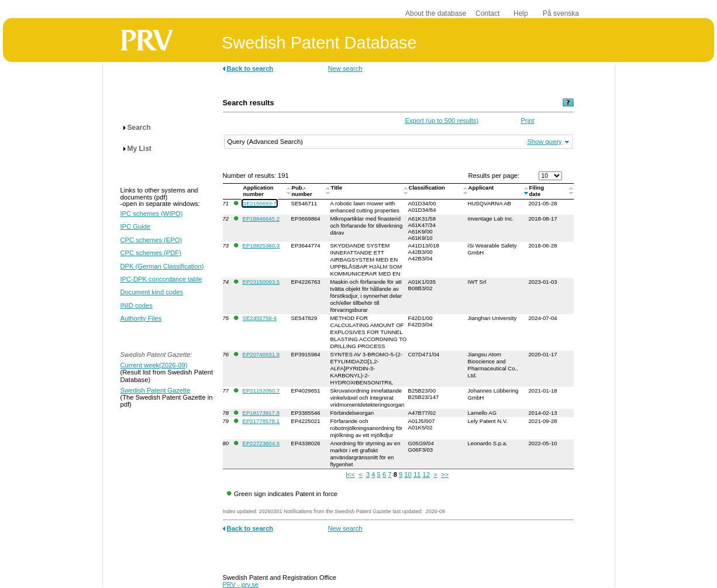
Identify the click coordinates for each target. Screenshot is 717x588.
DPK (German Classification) (162, 266)
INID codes (137, 305)
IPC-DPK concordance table (161, 279)
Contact (487, 13)
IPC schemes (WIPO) (152, 214)
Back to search (250, 68)
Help (521, 13)
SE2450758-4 (260, 318)
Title (337, 188)
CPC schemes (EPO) (151, 240)
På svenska (561, 13)
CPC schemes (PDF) (151, 253)
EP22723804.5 (261, 443)
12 (426, 474)
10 (408, 474)
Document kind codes (152, 292)
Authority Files (141, 318)
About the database (436, 13)
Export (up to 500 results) (442, 121)
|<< (350, 474)
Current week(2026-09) (154, 365)
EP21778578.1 (261, 421)
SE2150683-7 (260, 203)
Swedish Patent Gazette (156, 390)
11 (417, 474)
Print (528, 121)
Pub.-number (303, 191)
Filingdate (537, 191)
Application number (258, 191)
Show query (544, 142)
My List (139, 149)
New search (345, 68)
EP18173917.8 (261, 413)
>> (445, 474)
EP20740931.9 (261, 354)
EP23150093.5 (261, 282)
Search (139, 128)
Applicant (482, 188)
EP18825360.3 (261, 245)
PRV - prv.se (241, 584)
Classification (428, 188)
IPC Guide (136, 226)
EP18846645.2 (261, 219)
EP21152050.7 (261, 391)
